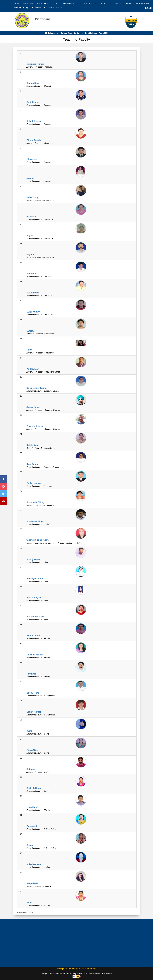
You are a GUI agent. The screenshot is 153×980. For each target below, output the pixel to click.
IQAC (28, 8)
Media (129, 3)
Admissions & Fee (70, 3)
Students (103, 3)
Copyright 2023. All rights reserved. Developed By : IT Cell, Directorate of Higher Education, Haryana (76, 974)
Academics (43, 3)
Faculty (117, 3)
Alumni (39, 8)
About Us (28, 3)
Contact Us (53, 8)
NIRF (55, 3)
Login (148, 8)
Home (17, 3)
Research (88, 3)
